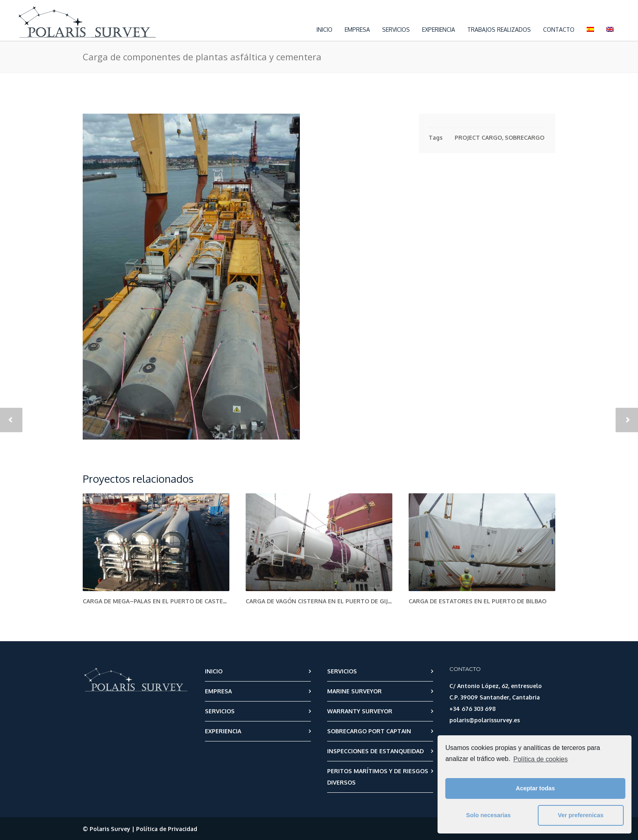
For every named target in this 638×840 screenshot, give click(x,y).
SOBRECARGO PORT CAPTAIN (369, 731)
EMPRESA (357, 30)
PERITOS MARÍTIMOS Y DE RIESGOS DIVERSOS (378, 777)
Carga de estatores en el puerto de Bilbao (477, 601)
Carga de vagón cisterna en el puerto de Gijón (321, 601)
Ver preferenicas (581, 815)
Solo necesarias (488, 815)
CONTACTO (559, 30)
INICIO (324, 30)
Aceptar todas (535, 788)
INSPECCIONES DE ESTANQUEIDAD (375, 751)
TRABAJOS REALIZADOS (499, 30)
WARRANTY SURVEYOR (360, 711)
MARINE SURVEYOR (354, 691)
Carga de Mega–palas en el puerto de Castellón (161, 601)
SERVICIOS (396, 30)
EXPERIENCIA (439, 30)
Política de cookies (540, 759)
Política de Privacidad (167, 829)
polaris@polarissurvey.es (485, 720)
